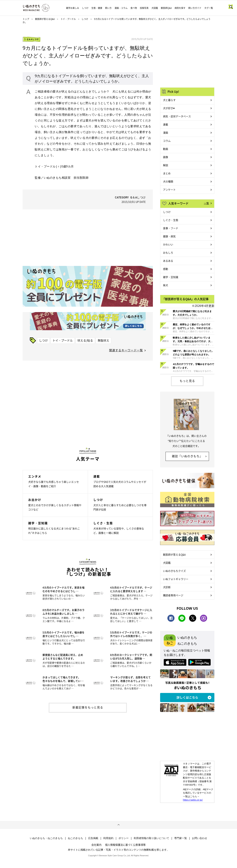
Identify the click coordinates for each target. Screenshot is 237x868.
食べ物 (134, 8)
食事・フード (171, 228)
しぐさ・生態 (171, 220)
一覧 (206, 203)
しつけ (85, 8)
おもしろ (168, 253)
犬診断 (167, 587)
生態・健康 (97, 8)
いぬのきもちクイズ (174, 571)
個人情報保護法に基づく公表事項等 (125, 845)
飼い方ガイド (195, 8)
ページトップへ (118, 825)
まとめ (167, 173)
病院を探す (180, 8)
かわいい (168, 244)
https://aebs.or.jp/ (193, 800)
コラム (167, 141)
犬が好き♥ (169, 108)
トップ (26, 19)
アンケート (169, 190)
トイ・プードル (68, 19)
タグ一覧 (209, 8)
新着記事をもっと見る (88, 707)
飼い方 (108, 8)
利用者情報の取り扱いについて (151, 838)
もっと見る (187, 381)
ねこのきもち (75, 838)
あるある (168, 261)
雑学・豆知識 (171, 277)
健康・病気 (169, 236)
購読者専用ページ (173, 595)
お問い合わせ (200, 838)
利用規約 (108, 838)
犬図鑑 (155, 8)
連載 (166, 124)
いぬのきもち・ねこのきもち (46, 838)
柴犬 (166, 285)
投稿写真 (144, 8)
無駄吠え (103, 340)
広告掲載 (93, 838)
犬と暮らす (169, 100)
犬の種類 (168, 181)
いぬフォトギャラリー (176, 579)
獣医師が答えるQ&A (45, 19)
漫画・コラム (121, 8)
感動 (166, 269)
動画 (166, 149)
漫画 (166, 133)
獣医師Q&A (166, 8)
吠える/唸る (85, 340)
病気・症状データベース (177, 116)
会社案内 (96, 845)
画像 (166, 157)
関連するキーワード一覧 (126, 350)
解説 (166, 165)
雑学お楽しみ (73, 8)
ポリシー (124, 838)
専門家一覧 (181, 838)
